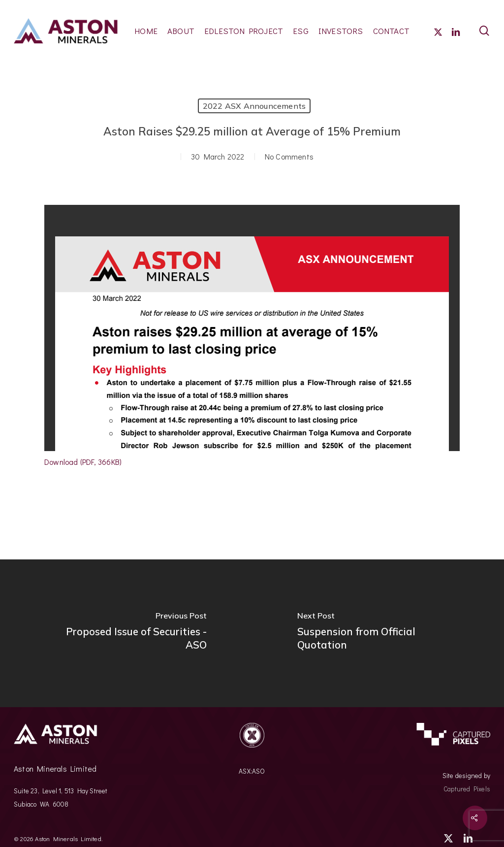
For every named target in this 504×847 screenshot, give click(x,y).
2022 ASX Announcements (254, 106)
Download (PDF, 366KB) (83, 462)
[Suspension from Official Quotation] (378, 633)
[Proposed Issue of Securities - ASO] (126, 633)
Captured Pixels (467, 789)
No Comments (289, 156)
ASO (259, 771)
